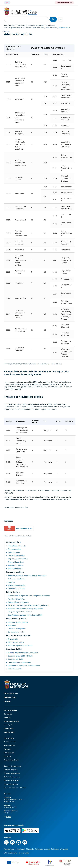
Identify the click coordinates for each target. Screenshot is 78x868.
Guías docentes (14, 552)
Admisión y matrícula (11, 721)
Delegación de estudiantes (18, 602)
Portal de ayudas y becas (18, 622)
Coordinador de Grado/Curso (19, 662)
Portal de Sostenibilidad (12, 773)
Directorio (30, 849)
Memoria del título (15, 568)
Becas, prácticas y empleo (16, 619)
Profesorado (13, 639)
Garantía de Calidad (14, 649)
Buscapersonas (11, 693)
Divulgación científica (11, 784)
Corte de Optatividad (16, 556)
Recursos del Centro (16, 642)
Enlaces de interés (13, 592)
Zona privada (24, 853)
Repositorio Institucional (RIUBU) (15, 788)
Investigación (9, 725)
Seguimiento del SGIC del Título (20, 656)
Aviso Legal (20, 849)
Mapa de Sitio (10, 697)
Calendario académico (17, 579)
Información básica (51, 28)
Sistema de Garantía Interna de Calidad (23, 653)
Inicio (6, 25)
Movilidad (12, 625)
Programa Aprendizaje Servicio (20, 612)
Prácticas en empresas (17, 629)
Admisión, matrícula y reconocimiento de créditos (27, 576)
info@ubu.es (8, 813)
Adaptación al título (16, 565)
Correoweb (8, 714)
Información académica (15, 572)
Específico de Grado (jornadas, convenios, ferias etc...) (29, 605)
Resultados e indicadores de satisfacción (24, 666)
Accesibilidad (9, 849)
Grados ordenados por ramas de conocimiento (41, 25)
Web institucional (11, 853)
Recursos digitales (11, 710)
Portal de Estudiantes (16, 599)
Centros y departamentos (13, 766)
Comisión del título (15, 659)
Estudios (12, 25)
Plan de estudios (14, 549)
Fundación (8, 749)
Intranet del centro (15, 669)
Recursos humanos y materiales (18, 635)
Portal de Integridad (11, 770)
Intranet (8, 701)
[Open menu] (60, 19)
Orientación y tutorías (16, 589)
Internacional (9, 728)
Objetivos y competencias (18, 559)
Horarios (11, 582)
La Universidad (9, 732)
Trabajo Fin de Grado (16, 562)
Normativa (8, 756)
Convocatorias (9, 738)
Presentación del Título (17, 546)
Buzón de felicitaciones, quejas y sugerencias (26, 609)
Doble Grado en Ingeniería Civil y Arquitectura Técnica (29, 596)
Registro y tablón (10, 745)
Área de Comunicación (12, 760)
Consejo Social (9, 753)
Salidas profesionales (16, 632)
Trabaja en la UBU (10, 742)
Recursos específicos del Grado (20, 646)
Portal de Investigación (12, 781)
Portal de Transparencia (12, 777)
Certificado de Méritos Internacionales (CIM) (25, 615)
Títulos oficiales (21, 25)
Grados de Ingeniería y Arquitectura (14, 28)
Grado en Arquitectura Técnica (35, 28)
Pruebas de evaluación (17, 585)
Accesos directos (63, 3)
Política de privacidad (60, 849)
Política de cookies (42, 849)
